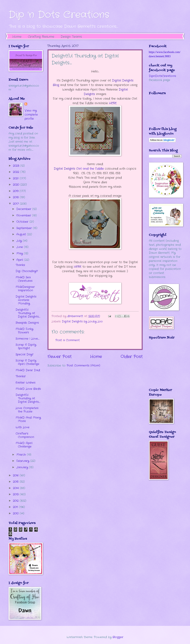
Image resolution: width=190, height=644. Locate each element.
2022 (17, 172)
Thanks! (21, 376)
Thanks (20, 265)
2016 (16, 475)
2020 (17, 185)
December (24, 209)
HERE (113, 103)
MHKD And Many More (28, 419)
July (20, 241)
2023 (17, 166)
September (25, 228)
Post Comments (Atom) (83, 366)
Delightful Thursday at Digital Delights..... (28, 313)
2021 (16, 178)
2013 (16, 494)
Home (17, 37)
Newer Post (60, 357)
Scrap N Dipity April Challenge (27, 362)
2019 (16, 191)
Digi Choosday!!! (27, 271)
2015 (16, 482)
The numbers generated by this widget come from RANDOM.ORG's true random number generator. (161, 366)
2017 (16, 204)
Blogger (118, 637)
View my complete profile (31, 115)
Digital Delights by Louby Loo (82, 321)
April (20, 260)
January (23, 467)
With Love (23, 427)
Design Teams (71, 37)
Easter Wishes (25, 383)
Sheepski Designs (27, 323)
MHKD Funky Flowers (24, 331)
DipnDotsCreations (162, 76)
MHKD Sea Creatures (24, 279)
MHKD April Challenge (24, 445)
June (20, 247)
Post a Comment (68, 340)
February (23, 461)
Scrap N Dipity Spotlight (26, 346)
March (22, 455)
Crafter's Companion (25, 435)
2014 (16, 488)
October (23, 222)
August (22, 234)
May (20, 253)
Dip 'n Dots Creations (59, 15)
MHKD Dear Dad (28, 370)
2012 (16, 501)
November (24, 215)
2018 (16, 197)
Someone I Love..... (28, 339)
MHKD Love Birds (28, 389)
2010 (16, 513)
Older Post (132, 357)
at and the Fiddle (79, 169)
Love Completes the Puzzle (27, 410)
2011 (16, 507)
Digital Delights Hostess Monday (26, 300)
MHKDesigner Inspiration (25, 289)
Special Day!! (24, 354)
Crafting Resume (41, 37)
